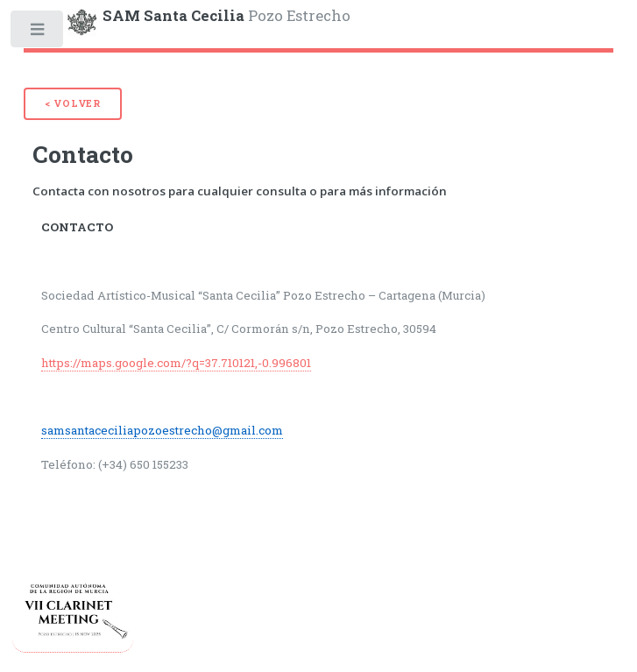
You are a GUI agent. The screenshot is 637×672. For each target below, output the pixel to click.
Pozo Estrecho (226, 16)
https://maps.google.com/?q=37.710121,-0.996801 (176, 363)
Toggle (38, 33)
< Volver (73, 103)
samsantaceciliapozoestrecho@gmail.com (162, 430)
